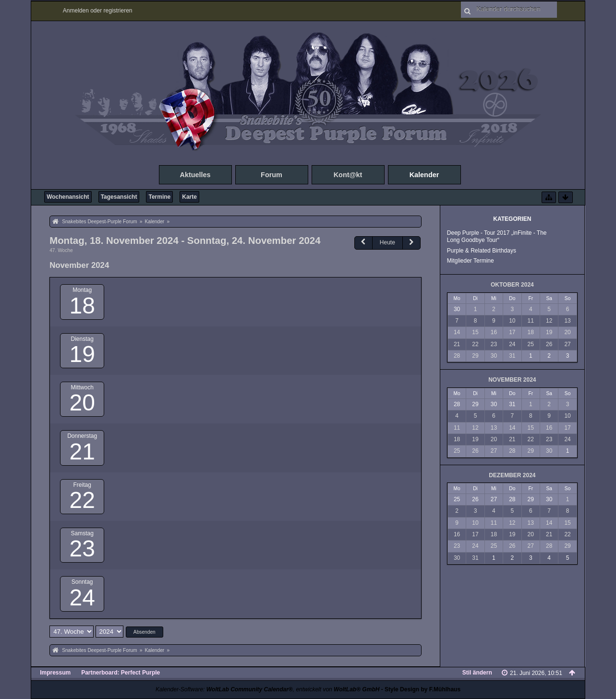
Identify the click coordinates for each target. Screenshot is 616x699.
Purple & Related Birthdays (482, 251)
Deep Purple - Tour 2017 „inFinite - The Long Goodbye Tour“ (497, 236)
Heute (387, 242)
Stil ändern (477, 673)
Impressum (55, 673)
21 (82, 452)
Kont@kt (348, 175)
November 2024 (512, 380)
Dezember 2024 (512, 475)
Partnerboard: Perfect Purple (121, 673)
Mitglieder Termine (471, 261)
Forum (272, 175)
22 (82, 500)
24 (82, 597)
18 (82, 306)
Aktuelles (195, 175)
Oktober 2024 (512, 285)
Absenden (145, 632)
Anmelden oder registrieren (98, 11)
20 (82, 403)
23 (82, 548)
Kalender (424, 175)
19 (82, 354)
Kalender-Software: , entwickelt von (267, 689)
